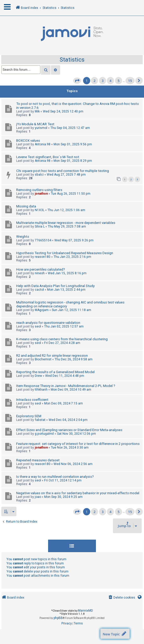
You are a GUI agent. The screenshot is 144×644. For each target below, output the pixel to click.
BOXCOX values (28, 141)
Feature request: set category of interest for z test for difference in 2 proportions (78, 444)
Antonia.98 (43, 144)
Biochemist (43, 359)
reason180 (43, 257)
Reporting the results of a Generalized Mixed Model (55, 372)
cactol (39, 290)
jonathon (41, 194)
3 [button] (103, 81)
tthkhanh (41, 390)
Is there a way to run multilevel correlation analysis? (55, 477)
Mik (37, 111)
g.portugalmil (44, 434)
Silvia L (40, 226)
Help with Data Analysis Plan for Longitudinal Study (55, 286)
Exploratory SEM (29, 416)
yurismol (41, 128)
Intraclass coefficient (32, 400)
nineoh (40, 273)
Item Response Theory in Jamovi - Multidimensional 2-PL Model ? (66, 386)
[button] (77, 81)
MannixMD (85, 611)
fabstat (40, 420)
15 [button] (130, 81)
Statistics (72, 60)
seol (38, 326)
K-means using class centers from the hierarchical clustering (62, 339)
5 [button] (119, 81)
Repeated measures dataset (38, 460)
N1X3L (40, 210)
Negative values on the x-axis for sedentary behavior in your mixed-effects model (78, 493)
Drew (38, 376)
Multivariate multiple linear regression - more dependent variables (66, 223)
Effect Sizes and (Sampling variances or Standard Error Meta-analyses (69, 430)
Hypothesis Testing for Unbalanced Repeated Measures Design (65, 253)
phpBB (58, 618)
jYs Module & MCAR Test (35, 124)
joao (38, 497)
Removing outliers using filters (39, 190)
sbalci (39, 175)
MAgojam (42, 310)
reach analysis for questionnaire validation (48, 323)
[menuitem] (121, 598)
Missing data (26, 206)
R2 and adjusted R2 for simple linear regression (52, 356)
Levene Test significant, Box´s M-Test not (48, 157)
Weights (23, 237)
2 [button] (94, 81)
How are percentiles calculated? (41, 269)
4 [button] (110, 81)
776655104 (43, 240)
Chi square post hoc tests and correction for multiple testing (63, 171)
